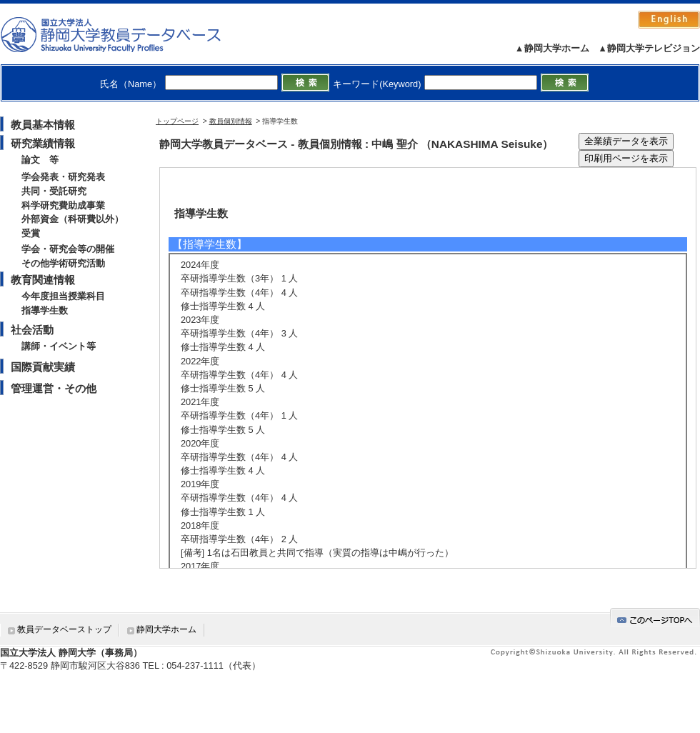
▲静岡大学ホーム (552, 48)
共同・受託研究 (54, 191)
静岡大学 (125, 34)
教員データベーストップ (64, 629)
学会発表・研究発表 (63, 177)
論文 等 (40, 160)
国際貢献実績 (43, 367)
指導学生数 (45, 310)
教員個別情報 (231, 121)
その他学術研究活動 (63, 263)
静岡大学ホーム (166, 629)
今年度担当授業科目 (63, 296)
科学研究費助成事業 (63, 205)
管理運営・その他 (54, 388)
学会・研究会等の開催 (68, 249)
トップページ (177, 121)
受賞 (31, 233)
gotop (655, 618)
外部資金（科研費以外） (72, 219)
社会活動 (32, 330)
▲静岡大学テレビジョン (649, 48)
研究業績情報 (43, 143)
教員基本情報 (43, 125)
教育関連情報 (43, 280)
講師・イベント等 (59, 346)
